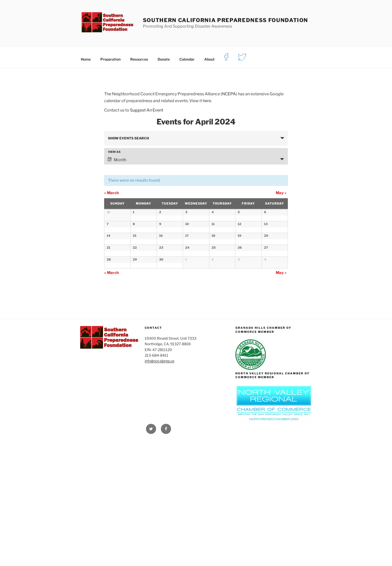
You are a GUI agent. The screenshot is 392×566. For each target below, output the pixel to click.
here (207, 101)
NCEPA (229, 94)
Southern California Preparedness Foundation (226, 20)
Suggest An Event (147, 110)
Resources (139, 59)
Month (117, 160)
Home (86, 59)
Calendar (187, 59)
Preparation (110, 59)
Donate (164, 59)
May (281, 193)
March (111, 193)
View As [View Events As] (114, 152)
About (209, 59)
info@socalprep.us (160, 486)
